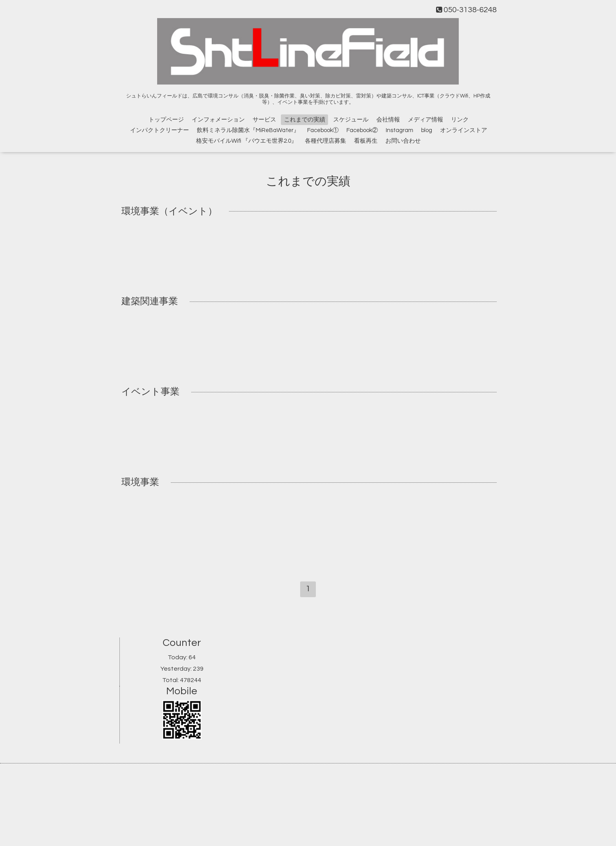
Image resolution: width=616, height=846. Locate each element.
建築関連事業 (150, 302)
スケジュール (351, 120)
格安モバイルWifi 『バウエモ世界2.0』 (247, 141)
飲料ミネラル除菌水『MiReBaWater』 (248, 130)
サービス (264, 120)
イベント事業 (150, 392)
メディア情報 (425, 120)
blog (427, 130)
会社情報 (388, 120)
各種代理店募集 (325, 141)
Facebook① (323, 130)
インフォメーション (218, 120)
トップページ (166, 120)
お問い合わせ (403, 141)
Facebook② (362, 130)
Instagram (400, 130)
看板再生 (366, 141)
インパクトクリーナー (159, 130)
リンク (460, 120)
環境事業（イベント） (169, 211)
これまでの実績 (305, 120)
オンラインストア (464, 130)
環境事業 (140, 482)
